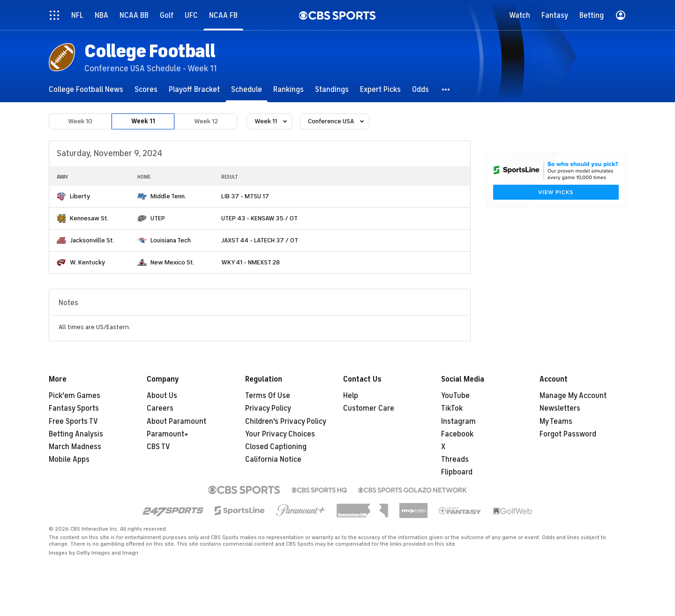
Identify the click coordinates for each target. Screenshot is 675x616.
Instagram (458, 421)
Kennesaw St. (89, 218)
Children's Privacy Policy (286, 421)
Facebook (457, 434)
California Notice (273, 459)
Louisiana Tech (171, 240)
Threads (455, 459)
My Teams (556, 421)
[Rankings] (289, 89)
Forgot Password (568, 434)
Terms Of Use (268, 396)
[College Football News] (86, 89)
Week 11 (143, 121)
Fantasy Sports (74, 408)
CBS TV (158, 447)
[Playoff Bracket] (194, 89)
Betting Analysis (76, 434)
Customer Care (369, 408)
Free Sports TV (73, 421)
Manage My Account (573, 396)
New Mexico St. (172, 262)
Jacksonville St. (92, 240)
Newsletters (560, 408)
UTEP (158, 218)
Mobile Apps (69, 459)
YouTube (455, 396)
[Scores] (146, 89)
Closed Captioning (276, 447)
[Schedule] (247, 89)
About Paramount (176, 421)
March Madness (75, 447)
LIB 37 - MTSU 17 (245, 196)
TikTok (452, 408)
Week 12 (206, 121)
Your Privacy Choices (280, 434)
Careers (160, 408)
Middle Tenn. (168, 196)
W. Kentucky (87, 262)
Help (351, 396)
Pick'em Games (75, 396)
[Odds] (420, 89)
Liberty (80, 196)
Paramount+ (168, 434)
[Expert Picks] (380, 89)
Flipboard (457, 472)
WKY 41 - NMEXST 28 (251, 262)
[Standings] (332, 89)
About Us (162, 396)
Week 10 (80, 121)
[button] (446, 89)
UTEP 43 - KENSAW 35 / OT (259, 218)
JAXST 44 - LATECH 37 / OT (260, 240)
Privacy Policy (268, 408)
